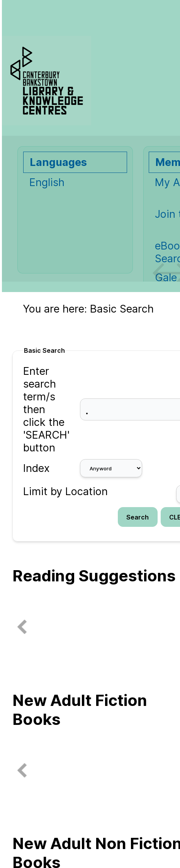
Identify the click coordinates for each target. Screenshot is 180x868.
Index (37, 468)
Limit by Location (65, 491)
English (47, 182)
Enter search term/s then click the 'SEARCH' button (46, 409)
